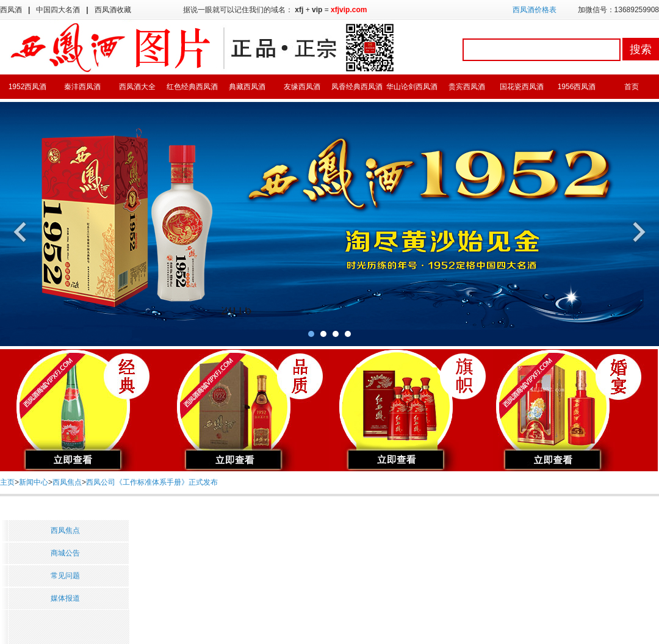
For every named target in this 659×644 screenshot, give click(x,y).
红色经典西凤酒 (192, 87)
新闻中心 (34, 482)
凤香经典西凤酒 (357, 87)
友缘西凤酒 (302, 87)
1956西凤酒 (577, 87)
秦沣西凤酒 (82, 87)
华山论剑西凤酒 (412, 87)
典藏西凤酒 (247, 87)
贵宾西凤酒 (467, 87)
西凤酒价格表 (535, 10)
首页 (632, 87)
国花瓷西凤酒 (522, 87)
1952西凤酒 (28, 87)
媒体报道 (65, 598)
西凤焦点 (67, 482)
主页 (7, 482)
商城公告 (65, 553)
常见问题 (65, 576)
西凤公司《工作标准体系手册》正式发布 (152, 482)
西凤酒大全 (137, 87)
